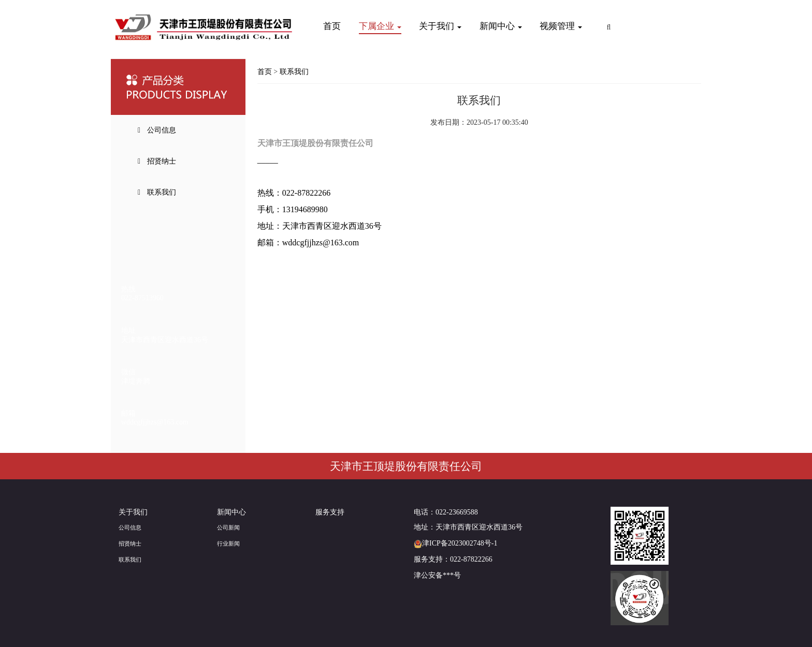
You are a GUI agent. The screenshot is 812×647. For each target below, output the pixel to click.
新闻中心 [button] (501, 26)
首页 (332, 26)
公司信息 (130, 527)
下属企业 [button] (380, 26)
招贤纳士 (130, 543)
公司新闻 (228, 527)
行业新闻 (228, 543)
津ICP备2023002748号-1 (455, 543)
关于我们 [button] (440, 26)
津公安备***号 (437, 575)
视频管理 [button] (561, 26)
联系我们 (294, 72)
